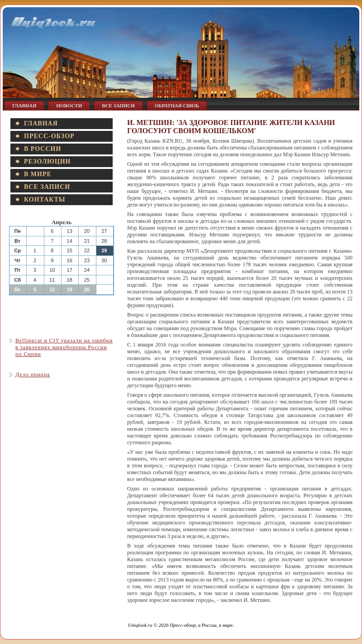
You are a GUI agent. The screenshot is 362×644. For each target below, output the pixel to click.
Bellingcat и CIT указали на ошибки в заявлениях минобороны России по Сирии (64, 347)
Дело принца (33, 375)
